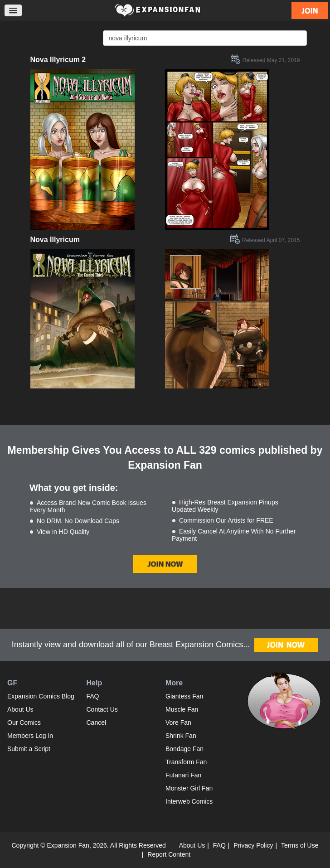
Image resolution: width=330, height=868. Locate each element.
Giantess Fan (184, 696)
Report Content (169, 854)
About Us (20, 709)
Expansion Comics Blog (41, 696)
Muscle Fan (182, 709)
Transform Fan (186, 762)
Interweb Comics (189, 801)
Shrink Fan (181, 736)
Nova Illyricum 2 (58, 60)
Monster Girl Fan (189, 788)
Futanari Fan (183, 775)
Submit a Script (29, 749)
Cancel (97, 723)
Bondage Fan (184, 749)
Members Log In (30, 736)
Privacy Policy (253, 845)
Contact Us (102, 709)
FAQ (93, 696)
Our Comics (24, 723)
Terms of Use (300, 845)
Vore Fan (178, 723)
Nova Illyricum (55, 240)
